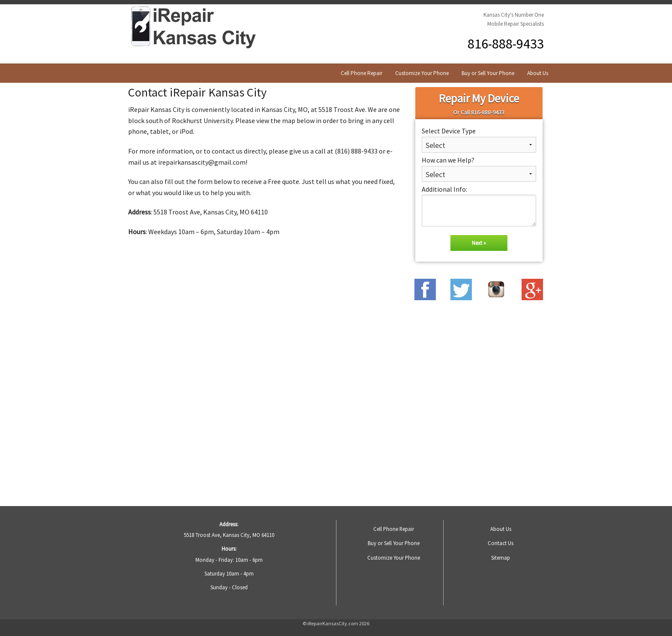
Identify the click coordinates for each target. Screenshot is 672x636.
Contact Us (501, 543)
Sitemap (501, 558)
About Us (538, 73)
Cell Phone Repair (361, 73)
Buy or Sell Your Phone (488, 73)
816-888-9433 (506, 44)
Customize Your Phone (422, 73)
